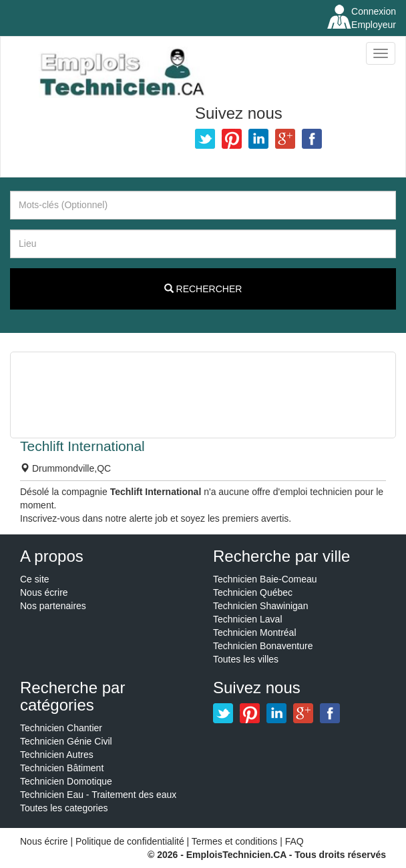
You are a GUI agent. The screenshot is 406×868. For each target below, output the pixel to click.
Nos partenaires (53, 606)
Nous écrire (44, 592)
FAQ (294, 841)
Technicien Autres (57, 755)
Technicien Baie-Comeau (265, 579)
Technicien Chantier (61, 728)
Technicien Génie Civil (66, 741)
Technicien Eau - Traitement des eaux (98, 795)
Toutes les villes (246, 659)
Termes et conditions (236, 841)
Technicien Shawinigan (260, 606)
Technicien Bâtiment (62, 768)
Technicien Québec (253, 592)
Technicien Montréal (255, 632)
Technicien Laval (248, 619)
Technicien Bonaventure (263, 646)
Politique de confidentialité (130, 841)
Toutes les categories (64, 808)
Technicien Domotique (66, 781)
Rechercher (203, 289)
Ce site (35, 579)
